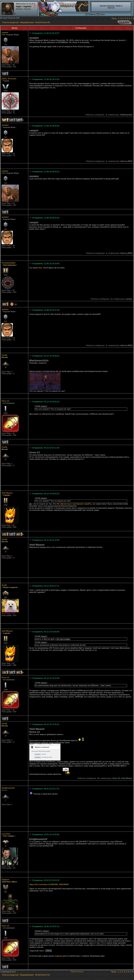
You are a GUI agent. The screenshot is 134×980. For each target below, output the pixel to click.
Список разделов (10, 22)
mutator (5, 125)
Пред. (114, 18)
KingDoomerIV (8, 788)
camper (5, 32)
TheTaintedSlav (8, 263)
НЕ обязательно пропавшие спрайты (74, 504)
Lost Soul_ (6, 834)
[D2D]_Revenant (9, 79)
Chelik (4, 355)
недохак (59, 956)
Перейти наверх (77, 972)
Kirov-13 (5, 401)
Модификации (27, 22)
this (40, 268)
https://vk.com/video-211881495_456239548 (49, 884)
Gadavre (5, 880)
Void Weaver (7, 493)
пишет (44, 406)
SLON (4, 585)
